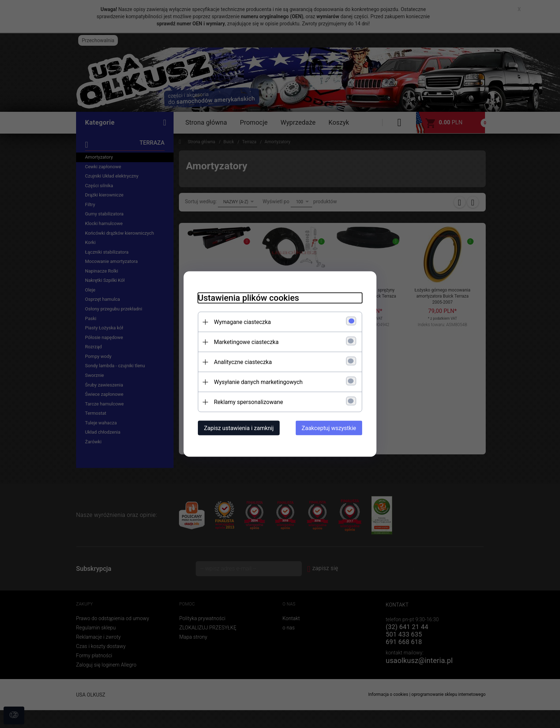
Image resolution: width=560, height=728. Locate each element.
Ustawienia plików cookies (248, 298)
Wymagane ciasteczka (242, 322)
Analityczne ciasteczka (243, 362)
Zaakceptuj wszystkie (329, 428)
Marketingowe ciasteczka (246, 342)
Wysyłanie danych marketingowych (258, 382)
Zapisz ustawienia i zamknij (239, 428)
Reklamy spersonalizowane (248, 402)
